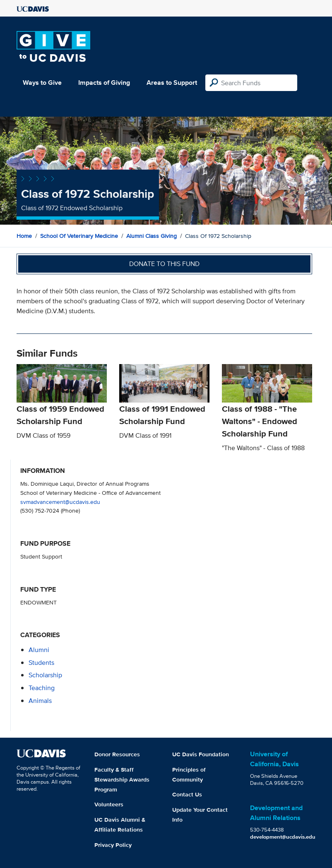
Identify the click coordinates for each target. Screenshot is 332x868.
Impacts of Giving (104, 83)
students (41, 663)
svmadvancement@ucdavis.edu (60, 502)
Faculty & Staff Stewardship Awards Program (122, 779)
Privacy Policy (113, 845)
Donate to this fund (164, 264)
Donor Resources (117, 754)
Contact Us (187, 794)
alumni (39, 650)
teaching (42, 688)
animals (40, 701)
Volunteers (109, 804)
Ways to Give (42, 83)
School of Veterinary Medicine (79, 236)
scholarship (45, 675)
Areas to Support (172, 83)
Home (24, 236)
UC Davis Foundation (201, 754)
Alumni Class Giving (152, 236)
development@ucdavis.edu (283, 837)
